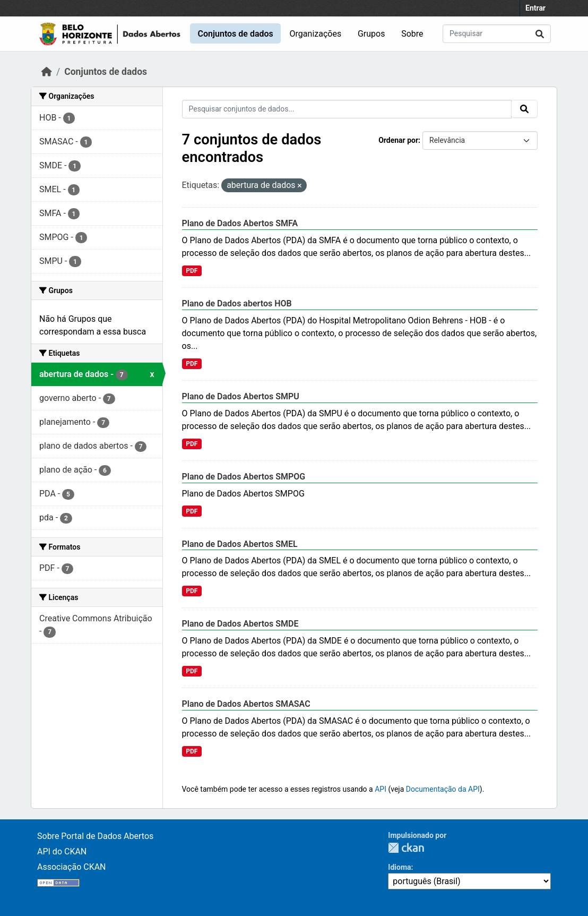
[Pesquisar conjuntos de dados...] (497, 34)
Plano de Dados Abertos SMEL (240, 544)
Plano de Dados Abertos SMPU (241, 396)
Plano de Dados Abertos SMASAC (246, 704)
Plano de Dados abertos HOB (237, 303)
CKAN (406, 848)
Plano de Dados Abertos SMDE (240, 624)
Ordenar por (398, 140)
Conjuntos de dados (235, 34)
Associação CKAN (72, 867)
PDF (192, 271)
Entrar (535, 8)
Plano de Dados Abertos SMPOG (244, 477)
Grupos (371, 34)
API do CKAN (62, 851)
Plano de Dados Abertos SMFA (240, 223)
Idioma (399, 867)
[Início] (47, 72)
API (381, 789)
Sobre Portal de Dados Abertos (95, 836)
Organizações (316, 34)
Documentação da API (443, 789)
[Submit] (540, 34)
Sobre (412, 34)
